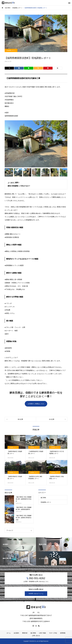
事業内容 (25, 633)
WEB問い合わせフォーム (36, 594)
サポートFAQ (53, 633)
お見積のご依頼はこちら (36, 404)
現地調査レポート (11, 50)
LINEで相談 (42, 633)
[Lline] (29, 68)
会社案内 (16, 633)
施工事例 (43, 498)
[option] (36, 144)
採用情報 (63, 633)
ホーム (9, 633)
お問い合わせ (36, 636)
